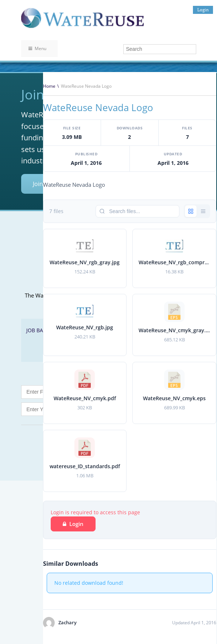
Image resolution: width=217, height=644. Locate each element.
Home (49, 86)
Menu (37, 48)
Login (203, 10)
